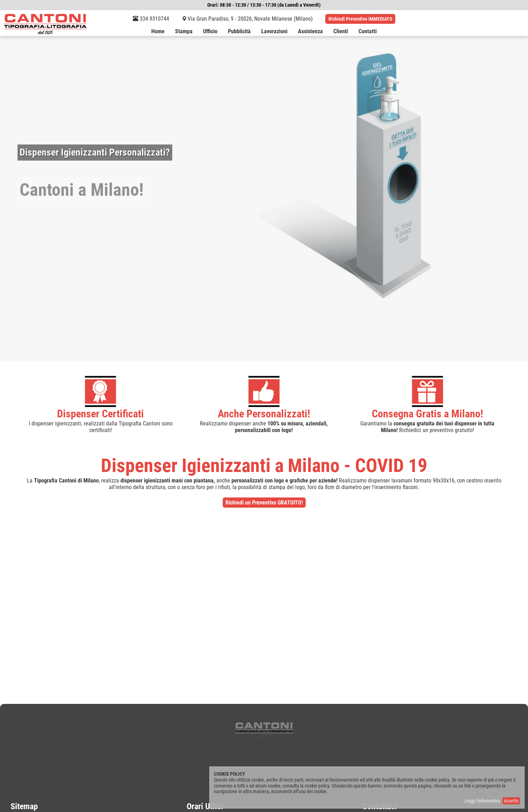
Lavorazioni (274, 32)
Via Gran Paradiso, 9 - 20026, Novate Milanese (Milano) (250, 19)
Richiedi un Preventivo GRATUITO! (264, 503)
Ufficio (210, 32)
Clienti (341, 32)
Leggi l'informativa (482, 801)
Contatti (368, 32)
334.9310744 (151, 19)
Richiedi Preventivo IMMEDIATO (360, 19)
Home (158, 32)
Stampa (184, 32)
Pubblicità (239, 32)
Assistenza (310, 32)
